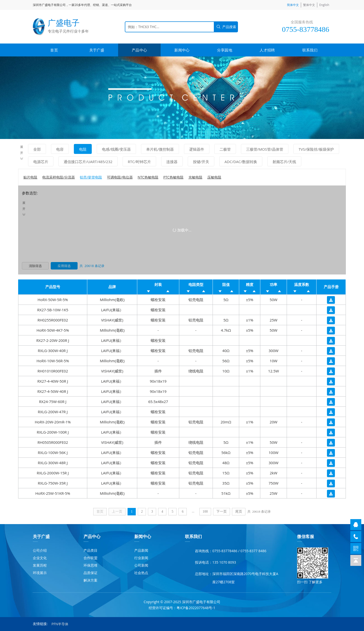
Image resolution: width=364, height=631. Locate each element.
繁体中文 (309, 5)
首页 (54, 50)
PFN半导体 (60, 624)
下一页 (222, 512)
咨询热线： (204, 551)
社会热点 (141, 573)
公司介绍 (40, 550)
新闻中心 (182, 50)
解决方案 (91, 580)
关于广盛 (97, 50)
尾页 (239, 512)
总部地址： (204, 574)
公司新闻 (141, 565)
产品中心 (139, 50)
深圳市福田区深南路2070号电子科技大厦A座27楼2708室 (245, 578)
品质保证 (91, 573)
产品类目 (91, 550)
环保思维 (91, 565)
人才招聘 (267, 50)
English (324, 5)
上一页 (117, 512)
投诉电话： (204, 562)
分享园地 (225, 50)
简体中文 (293, 5)
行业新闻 (141, 558)
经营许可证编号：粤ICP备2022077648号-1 (182, 608)
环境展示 (40, 573)
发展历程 (40, 565)
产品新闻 (141, 550)
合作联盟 (91, 558)
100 (205, 512)
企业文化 (40, 558)
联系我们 (310, 50)
